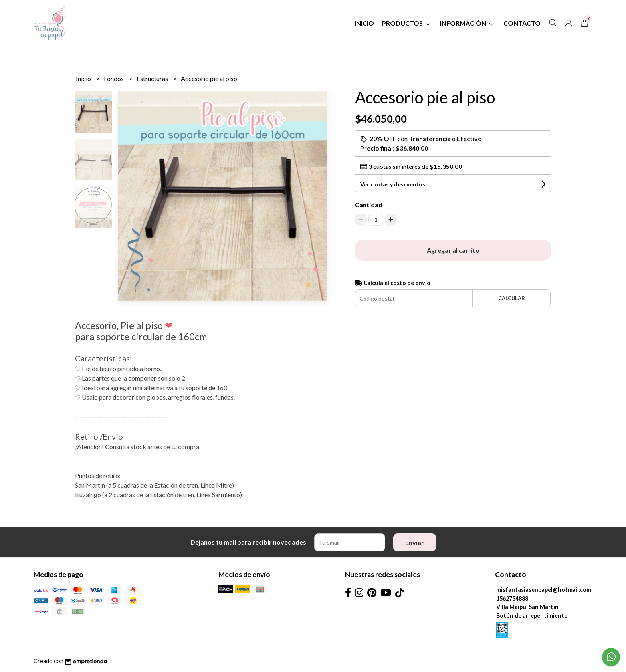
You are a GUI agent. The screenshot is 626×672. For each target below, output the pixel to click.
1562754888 (512, 598)
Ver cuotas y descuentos (393, 184)
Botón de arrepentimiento (532, 616)
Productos (407, 23)
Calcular (512, 298)
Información (468, 23)
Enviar (415, 542)
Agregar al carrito (453, 250)
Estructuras (153, 78)
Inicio (364, 23)
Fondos (114, 78)
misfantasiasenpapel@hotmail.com (544, 590)
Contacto (522, 23)
